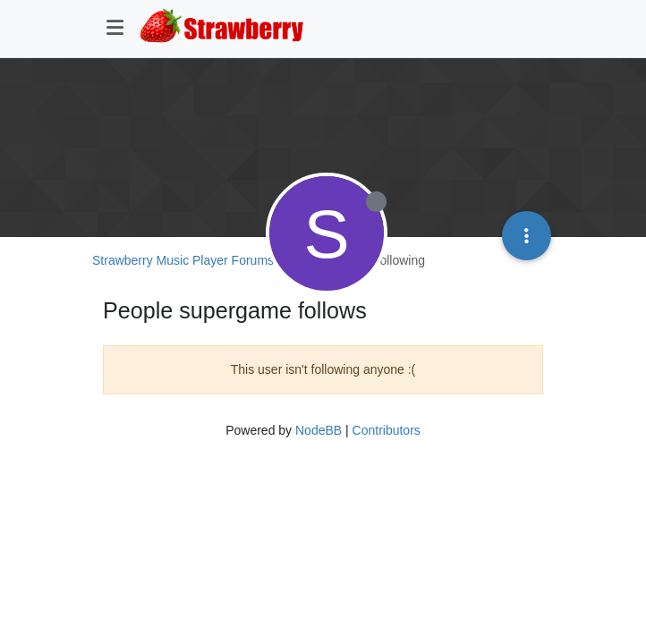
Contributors (387, 430)
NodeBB (319, 430)
